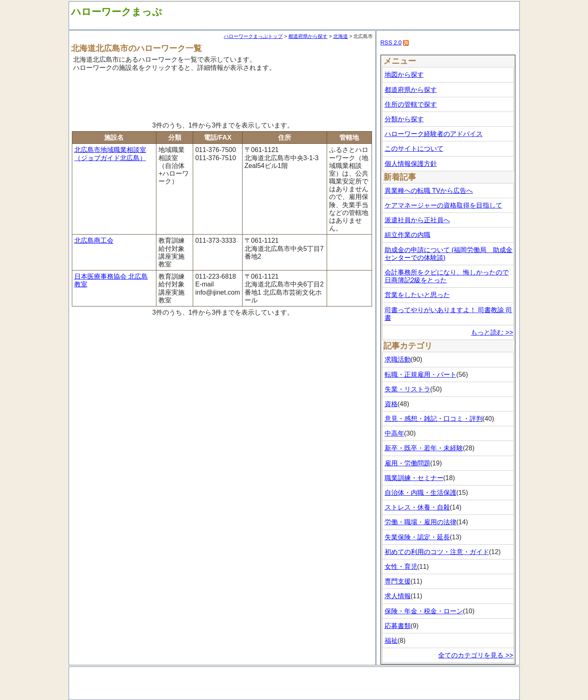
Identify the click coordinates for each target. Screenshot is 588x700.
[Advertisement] (222, 95)
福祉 (391, 641)
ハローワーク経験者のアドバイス (434, 134)
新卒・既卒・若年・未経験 (424, 448)
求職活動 (398, 359)
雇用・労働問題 (408, 463)
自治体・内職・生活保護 (421, 493)
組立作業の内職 (408, 235)
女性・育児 (401, 567)
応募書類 (398, 626)
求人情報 (398, 596)
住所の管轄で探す (411, 104)
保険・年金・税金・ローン (424, 611)
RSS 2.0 (391, 42)
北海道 (341, 36)
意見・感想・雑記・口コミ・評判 (434, 419)
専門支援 (398, 581)
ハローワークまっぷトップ (253, 36)
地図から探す (404, 75)
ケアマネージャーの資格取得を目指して (443, 205)
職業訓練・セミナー (414, 478)
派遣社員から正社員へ (417, 220)
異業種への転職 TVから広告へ (429, 191)
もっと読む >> (492, 332)
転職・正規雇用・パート (421, 375)
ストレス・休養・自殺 (417, 507)
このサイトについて (414, 149)
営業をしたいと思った (417, 295)
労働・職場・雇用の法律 (421, 522)
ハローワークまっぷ (117, 12)
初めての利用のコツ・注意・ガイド (437, 552)
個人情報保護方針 (411, 164)
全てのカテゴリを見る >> (476, 655)
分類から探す (404, 119)
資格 (391, 404)
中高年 (394, 433)
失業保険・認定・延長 (417, 537)
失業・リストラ (408, 389)
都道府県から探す (308, 36)
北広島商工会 (94, 240)
